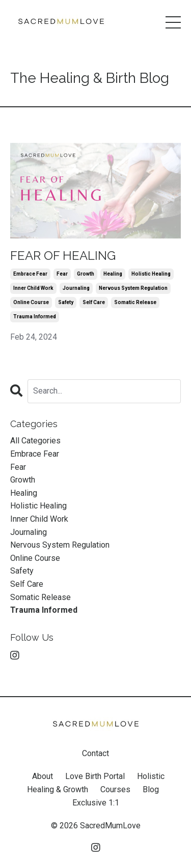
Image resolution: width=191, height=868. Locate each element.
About (43, 776)
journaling (76, 288)
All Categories (35, 441)
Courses (115, 789)
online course (31, 302)
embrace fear (30, 274)
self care (94, 302)
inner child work (33, 288)
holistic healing (151, 274)
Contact (95, 753)
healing (113, 274)
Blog (151, 789)
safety (66, 302)
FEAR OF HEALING (63, 256)
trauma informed (35, 317)
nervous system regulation (133, 288)
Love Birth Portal (95, 776)
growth (86, 274)
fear (62, 274)
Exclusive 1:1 (96, 803)
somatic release (135, 302)
